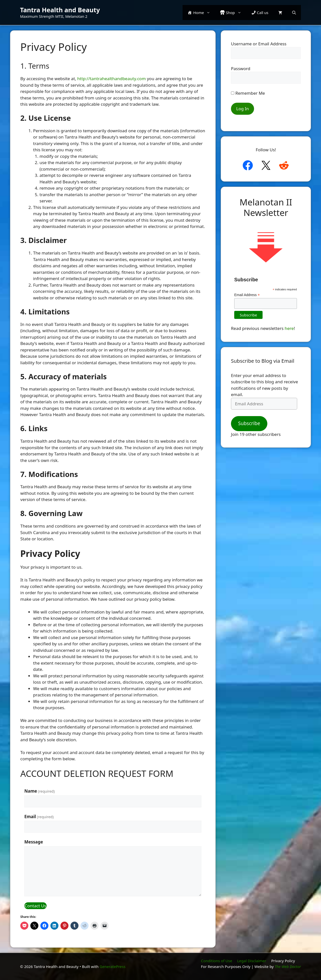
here (289, 328)
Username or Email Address (259, 44)
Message (34, 842)
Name (39, 791)
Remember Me (248, 93)
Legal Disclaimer (252, 961)
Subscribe (249, 423)
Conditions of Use (216, 961)
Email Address (247, 295)
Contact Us (35, 906)
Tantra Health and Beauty (60, 10)
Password (241, 69)
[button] (294, 13)
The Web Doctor (288, 966)
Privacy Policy (283, 961)
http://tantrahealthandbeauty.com (111, 79)
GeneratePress (112, 966)
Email (39, 817)
